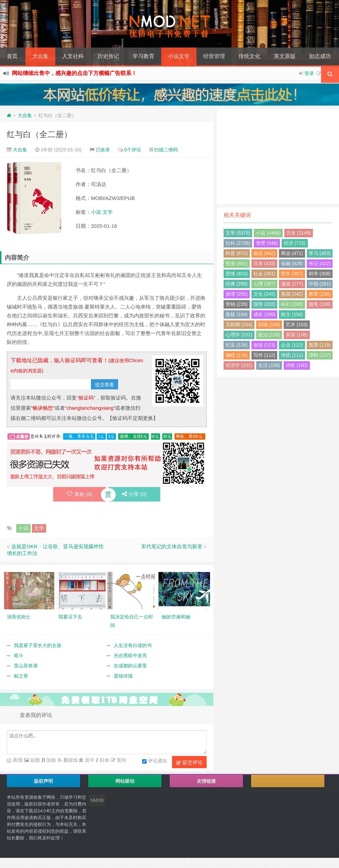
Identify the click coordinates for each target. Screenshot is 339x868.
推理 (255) (237, 294)
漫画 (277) (292, 284)
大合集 (40, 56)
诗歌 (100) (297, 365)
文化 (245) (265, 294)
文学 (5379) (238, 233)
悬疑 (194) (237, 314)
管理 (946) (267, 243)
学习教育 (144, 56)
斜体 (104, 760)
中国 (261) (320, 284)
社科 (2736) (238, 243)
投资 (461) (237, 263)
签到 (121, 760)
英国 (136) (297, 335)
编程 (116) (237, 355)
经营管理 (214, 56)
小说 (96, 212)
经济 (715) (295, 243)
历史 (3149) (299, 233)
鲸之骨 (21, 676)
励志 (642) (265, 253)
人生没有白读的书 (133, 645)
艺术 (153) (297, 325)
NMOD (97, 800)
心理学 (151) (239, 335)
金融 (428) (292, 263)
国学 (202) (265, 304)
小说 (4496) (268, 233)
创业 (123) (265, 345)
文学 (108, 212)
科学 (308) (320, 274)
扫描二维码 (166, 150)
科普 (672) (237, 253)
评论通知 (155, 761)
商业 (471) (292, 253)
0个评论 (133, 150)
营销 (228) (237, 304)
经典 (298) (237, 284)
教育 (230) (320, 294)
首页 (12, 56)
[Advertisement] (278, 156)
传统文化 (249, 56)
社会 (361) (265, 274)
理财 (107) (320, 355)
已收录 (103, 150)
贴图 (35, 760)
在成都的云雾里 (130, 666)
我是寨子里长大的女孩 (38, 645)
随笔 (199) (320, 304)
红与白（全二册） (39, 134)
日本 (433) (265, 263)
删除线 (70, 760)
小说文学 (179, 56)
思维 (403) (237, 274)
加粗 (51, 760)
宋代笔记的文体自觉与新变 (172, 546)
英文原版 (285, 56)
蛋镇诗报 (123, 676)
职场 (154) (269, 325)
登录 (309, 73)
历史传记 (108, 56)
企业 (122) (292, 345)
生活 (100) (269, 365)
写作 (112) (265, 355)
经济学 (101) (239, 365)
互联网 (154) (239, 325)
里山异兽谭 (26, 666)
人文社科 (73, 56)
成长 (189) (265, 314)
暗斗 (19, 655)
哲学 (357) (292, 274)
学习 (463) (320, 253)
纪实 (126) (237, 345)
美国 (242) (292, 294)
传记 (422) (320, 263)
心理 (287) (265, 284)
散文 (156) (292, 314)
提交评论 (189, 762)
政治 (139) (269, 335)
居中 (89, 760)
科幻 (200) (292, 304)
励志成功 (320, 56)
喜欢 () (80, 494)
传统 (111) (292, 355)
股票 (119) (320, 345)
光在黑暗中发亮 (130, 655)
